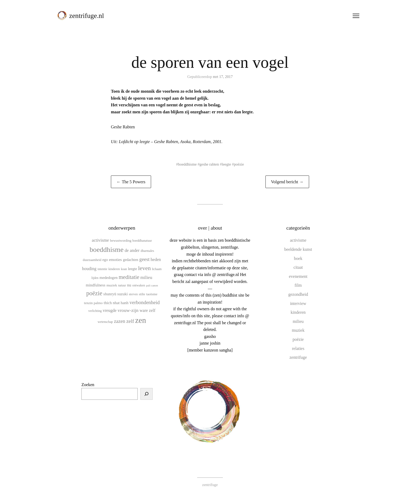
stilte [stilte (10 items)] (142, 294)
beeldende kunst (298, 249)
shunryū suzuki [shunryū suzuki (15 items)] (116, 294)
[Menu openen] (356, 16)
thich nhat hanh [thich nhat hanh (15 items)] (116, 303)
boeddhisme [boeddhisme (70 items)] (106, 250)
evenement (298, 276)
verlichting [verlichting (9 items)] (95, 311)
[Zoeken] (147, 394)
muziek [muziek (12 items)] (112, 285)
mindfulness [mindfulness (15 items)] (95, 285)
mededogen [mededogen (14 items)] (109, 278)
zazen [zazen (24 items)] (119, 321)
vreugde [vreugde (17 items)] (110, 310)
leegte (226, 164)
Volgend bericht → (287, 182)
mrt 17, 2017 (223, 77)
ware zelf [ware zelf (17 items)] (147, 310)
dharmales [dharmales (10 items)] (147, 251)
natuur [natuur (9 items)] (122, 285)
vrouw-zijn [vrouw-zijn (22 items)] (128, 310)
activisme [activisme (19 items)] (100, 240)
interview (298, 303)
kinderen (298, 312)
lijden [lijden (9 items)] (95, 278)
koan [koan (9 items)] (124, 269)
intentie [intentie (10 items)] (102, 269)
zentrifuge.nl (87, 16)
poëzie (239, 164)
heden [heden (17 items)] (156, 260)
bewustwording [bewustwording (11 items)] (121, 240)
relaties (298, 348)
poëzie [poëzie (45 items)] (94, 293)
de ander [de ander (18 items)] (132, 250)
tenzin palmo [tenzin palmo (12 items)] (93, 303)
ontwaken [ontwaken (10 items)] (139, 285)
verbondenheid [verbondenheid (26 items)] (145, 302)
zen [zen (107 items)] (141, 320)
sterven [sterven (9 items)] (133, 294)
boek (298, 258)
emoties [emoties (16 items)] (115, 260)
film (298, 285)
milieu (298, 321)
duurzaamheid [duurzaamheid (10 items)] (92, 260)
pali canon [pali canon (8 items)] (152, 285)
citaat (298, 267)
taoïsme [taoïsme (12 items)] (152, 294)
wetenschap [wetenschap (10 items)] (105, 322)
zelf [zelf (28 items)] (130, 321)
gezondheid (298, 294)
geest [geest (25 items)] (144, 259)
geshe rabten (209, 164)
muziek (298, 330)
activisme (298, 240)
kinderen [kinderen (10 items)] (114, 269)
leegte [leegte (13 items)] (133, 269)
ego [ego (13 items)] (105, 260)
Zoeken (88, 385)
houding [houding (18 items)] (89, 269)
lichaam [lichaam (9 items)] (157, 269)
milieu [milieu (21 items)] (146, 277)
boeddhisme (187, 164)
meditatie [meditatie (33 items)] (129, 277)
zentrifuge (298, 357)
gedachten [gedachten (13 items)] (131, 260)
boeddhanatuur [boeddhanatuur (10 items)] (142, 241)
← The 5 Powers (131, 182)
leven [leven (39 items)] (144, 268)
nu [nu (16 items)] (129, 285)
